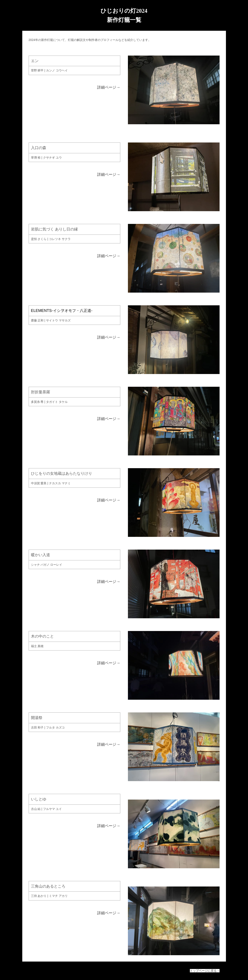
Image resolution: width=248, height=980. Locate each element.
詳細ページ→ (109, 87)
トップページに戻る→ (205, 971)
